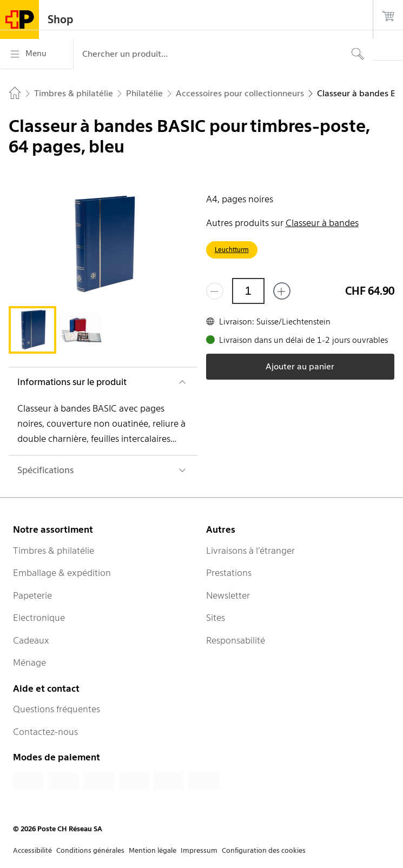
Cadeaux (31, 640)
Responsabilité (236, 640)
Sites (216, 618)
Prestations (229, 573)
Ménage (29, 662)
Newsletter (228, 595)
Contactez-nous (45, 732)
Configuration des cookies (264, 850)
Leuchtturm (232, 250)
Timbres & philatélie (54, 551)
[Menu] (37, 54)
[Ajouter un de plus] (282, 291)
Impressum (199, 850)
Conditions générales (90, 850)
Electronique (39, 618)
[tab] (32, 330)
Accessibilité (32, 850)
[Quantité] (248, 291)
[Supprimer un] (215, 291)
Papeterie (32, 595)
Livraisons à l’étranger (250, 551)
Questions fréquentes (57, 709)
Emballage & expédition (62, 573)
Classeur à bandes (322, 223)
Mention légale (153, 850)
